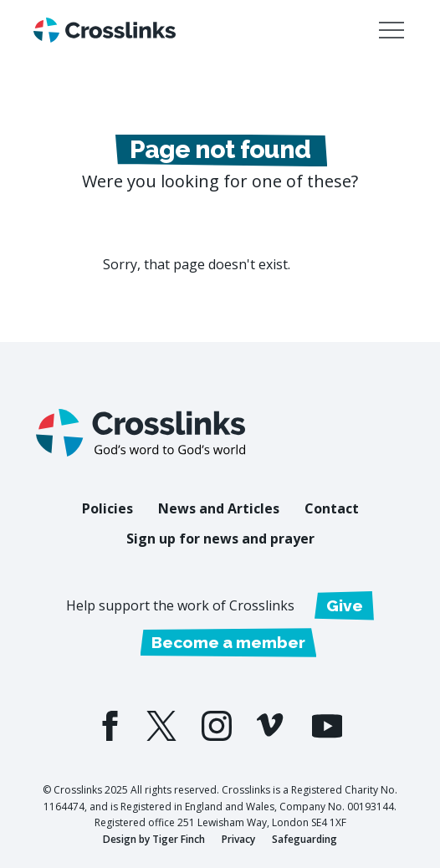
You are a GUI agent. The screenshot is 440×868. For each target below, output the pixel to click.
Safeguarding (304, 839)
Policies (107, 508)
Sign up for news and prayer (220, 539)
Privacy (238, 839)
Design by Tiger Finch (154, 839)
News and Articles (219, 508)
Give (345, 605)
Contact (332, 508)
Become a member (228, 642)
